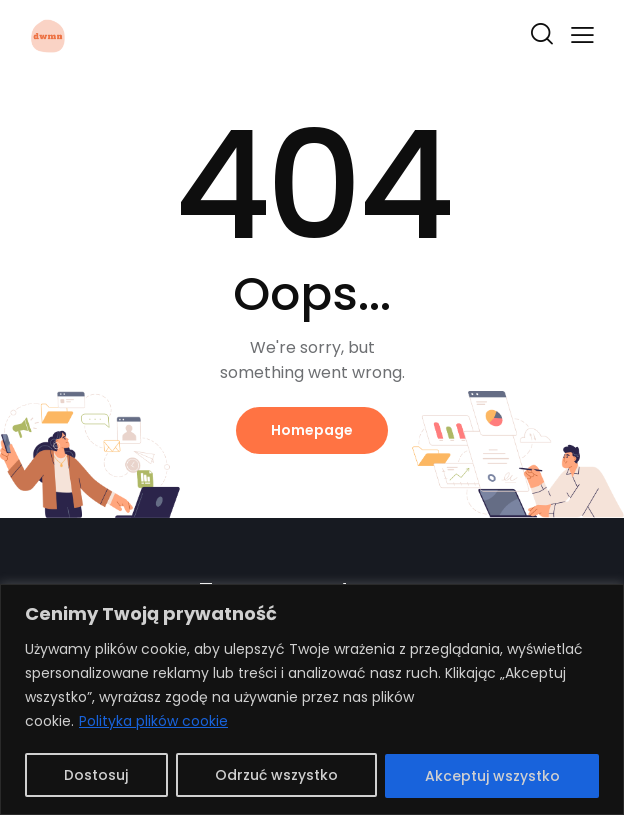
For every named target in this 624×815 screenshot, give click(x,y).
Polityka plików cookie (153, 722)
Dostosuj (96, 776)
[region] (312, 699)
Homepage (312, 430)
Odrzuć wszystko (276, 776)
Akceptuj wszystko (492, 776)
